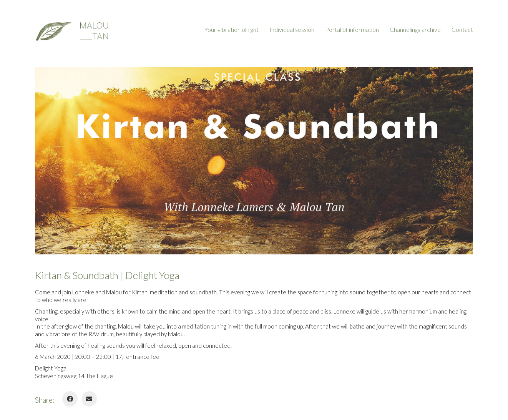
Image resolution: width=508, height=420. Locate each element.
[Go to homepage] (71, 30)
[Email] (89, 399)
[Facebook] (70, 399)
